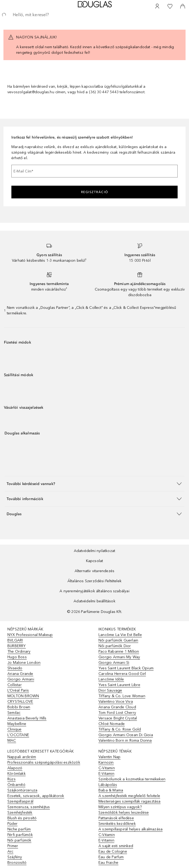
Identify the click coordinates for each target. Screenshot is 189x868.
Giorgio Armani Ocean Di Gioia (126, 735)
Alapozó (15, 768)
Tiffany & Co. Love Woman (122, 696)
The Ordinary (19, 651)
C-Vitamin (107, 768)
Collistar (15, 685)
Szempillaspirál (20, 801)
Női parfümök (19, 840)
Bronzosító (17, 863)
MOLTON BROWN (23, 696)
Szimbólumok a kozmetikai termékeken (132, 779)
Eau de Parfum (111, 857)
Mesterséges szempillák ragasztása (130, 801)
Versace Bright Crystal (118, 718)
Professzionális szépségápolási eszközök (44, 762)
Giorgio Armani (21, 679)
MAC (12, 740)
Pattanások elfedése (116, 818)
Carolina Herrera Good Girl (122, 674)
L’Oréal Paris (18, 690)
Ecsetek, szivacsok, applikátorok (36, 796)
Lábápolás (108, 785)
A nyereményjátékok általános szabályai (94, 591)
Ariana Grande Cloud (117, 707)
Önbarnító (16, 785)
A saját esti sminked (116, 846)
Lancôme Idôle (111, 679)
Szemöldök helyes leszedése (124, 813)
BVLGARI (15, 640)
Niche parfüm (19, 829)
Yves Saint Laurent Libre (119, 685)
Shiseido (15, 668)
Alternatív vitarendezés (95, 571)
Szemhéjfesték (20, 813)
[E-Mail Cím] (94, 171)
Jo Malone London (24, 663)
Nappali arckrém (22, 757)
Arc (10, 851)
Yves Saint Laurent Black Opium (126, 668)
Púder (12, 824)
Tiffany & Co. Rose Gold (120, 729)
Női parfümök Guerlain (118, 640)
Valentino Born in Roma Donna (125, 740)
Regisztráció (95, 192)
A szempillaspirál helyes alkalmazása (130, 829)
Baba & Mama (111, 790)
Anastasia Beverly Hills (27, 718)
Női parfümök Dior (115, 646)
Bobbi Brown (19, 707)
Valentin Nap (109, 757)
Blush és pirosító (22, 818)
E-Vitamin (106, 774)
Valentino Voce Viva (116, 702)
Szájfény (15, 857)
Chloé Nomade (112, 724)
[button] (94, 484)
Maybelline (17, 724)
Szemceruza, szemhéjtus (29, 807)
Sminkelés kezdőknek (117, 824)
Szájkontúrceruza (22, 790)
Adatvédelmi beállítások (94, 601)
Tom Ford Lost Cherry (117, 713)
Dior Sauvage (110, 690)
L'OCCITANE (18, 735)
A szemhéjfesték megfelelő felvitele (129, 796)
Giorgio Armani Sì (114, 663)
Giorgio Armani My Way (119, 657)
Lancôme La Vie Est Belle (120, 635)
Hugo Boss (17, 657)
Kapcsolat (95, 561)
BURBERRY (17, 646)
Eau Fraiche (108, 863)
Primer (13, 846)
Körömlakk (17, 774)
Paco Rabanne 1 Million (119, 651)
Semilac (14, 713)
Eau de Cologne (113, 851)
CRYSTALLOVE (20, 702)
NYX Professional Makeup (30, 635)
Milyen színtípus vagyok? (120, 807)
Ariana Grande (20, 674)
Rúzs (12, 779)
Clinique (15, 729)
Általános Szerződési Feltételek (94, 581)
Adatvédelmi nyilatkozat (95, 551)
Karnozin (106, 762)
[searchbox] (94, 15)
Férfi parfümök (20, 835)
